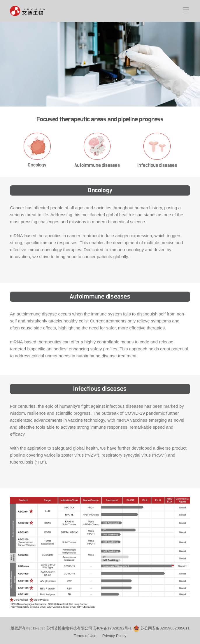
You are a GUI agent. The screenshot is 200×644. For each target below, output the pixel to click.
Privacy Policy (114, 636)
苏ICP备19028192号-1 (113, 628)
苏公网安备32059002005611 (165, 628)
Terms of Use (85, 636)
